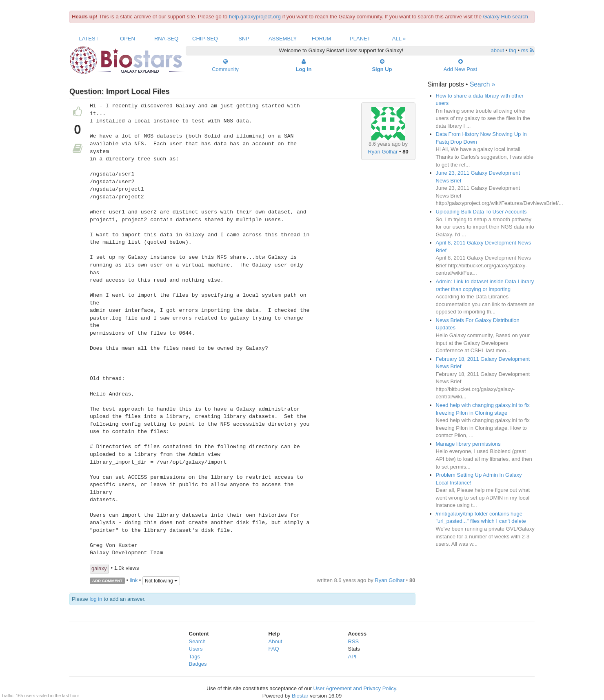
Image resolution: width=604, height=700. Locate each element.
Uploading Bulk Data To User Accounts (481, 212)
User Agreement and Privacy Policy (355, 688)
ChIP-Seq (205, 39)
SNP (244, 39)
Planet (360, 39)
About (275, 641)
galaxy (99, 568)
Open (128, 39)
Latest (89, 39)
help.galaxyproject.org (255, 17)
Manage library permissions (468, 444)
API (352, 657)
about (498, 50)
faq (513, 50)
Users (196, 649)
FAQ (274, 649)
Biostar (300, 696)
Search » (482, 84)
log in (96, 599)
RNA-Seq (166, 39)
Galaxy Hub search (506, 17)
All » (399, 39)
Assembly (283, 39)
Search (197, 641)
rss (527, 50)
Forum (322, 39)
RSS (354, 641)
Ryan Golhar (383, 152)
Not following (161, 581)
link (134, 580)
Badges (198, 664)
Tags (194, 657)
